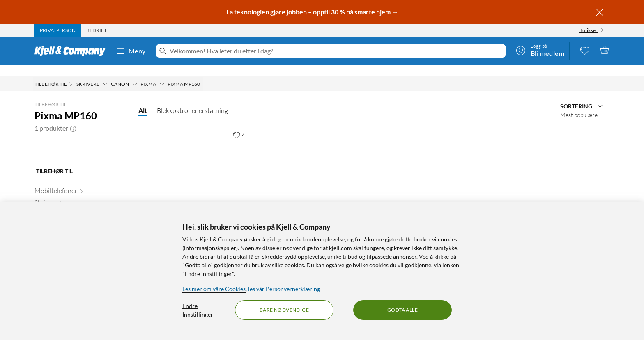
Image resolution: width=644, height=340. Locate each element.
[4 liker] (239, 123)
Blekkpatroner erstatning (192, 99)
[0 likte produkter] (585, 50)
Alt (143, 99)
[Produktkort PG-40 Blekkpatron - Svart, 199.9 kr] (197, 167)
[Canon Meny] (135, 73)
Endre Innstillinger (198, 310)
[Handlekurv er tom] (605, 50)
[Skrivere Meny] (105, 73)
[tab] (58, 30)
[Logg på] (540, 50)
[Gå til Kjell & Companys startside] (72, 51)
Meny (131, 51)
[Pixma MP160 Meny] (202, 73)
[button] (73, 117)
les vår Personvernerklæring (284, 289)
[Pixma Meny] (162, 73)
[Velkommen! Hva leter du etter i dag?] (336, 51)
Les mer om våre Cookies (214, 289)
